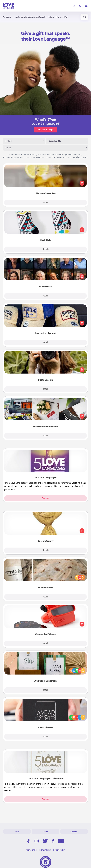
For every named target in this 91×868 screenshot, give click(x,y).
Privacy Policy (45, 850)
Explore (46, 498)
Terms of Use (32, 850)
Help (17, 832)
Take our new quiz (46, 130)
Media (45, 832)
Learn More (64, 17)
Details (45, 203)
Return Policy (59, 850)
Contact (74, 832)
